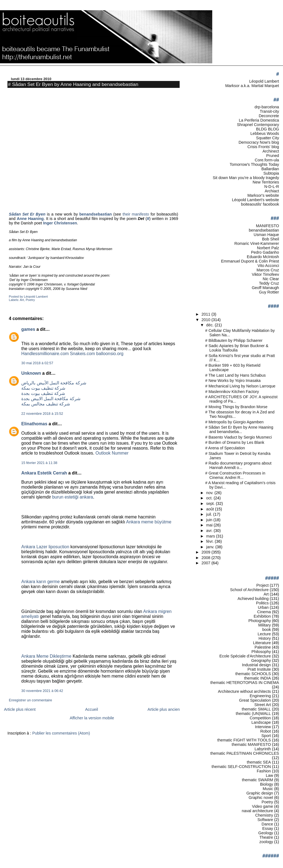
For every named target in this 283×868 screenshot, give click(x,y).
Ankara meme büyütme (149, 522)
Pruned (272, 156)
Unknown (31, 373)
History (265, 638)
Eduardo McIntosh (263, 257)
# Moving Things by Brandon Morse (236, 407)
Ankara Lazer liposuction (45, 547)
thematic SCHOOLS (253, 674)
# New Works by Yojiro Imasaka (233, 381)
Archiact (272, 191)
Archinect (271, 151)
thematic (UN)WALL (253, 714)
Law (269, 775)
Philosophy (261, 652)
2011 (206, 314)
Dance (268, 824)
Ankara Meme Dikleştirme (46, 656)
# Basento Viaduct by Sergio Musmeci (239, 437)
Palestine (263, 647)
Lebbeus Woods (265, 133)
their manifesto (136, 214)
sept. (211, 504)
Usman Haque (266, 235)
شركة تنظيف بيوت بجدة (43, 393)
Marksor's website (263, 195)
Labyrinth (263, 749)
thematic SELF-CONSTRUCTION (241, 767)
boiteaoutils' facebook (260, 204)
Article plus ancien (164, 709)
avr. (210, 531)
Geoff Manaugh (265, 288)
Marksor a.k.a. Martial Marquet (252, 86)
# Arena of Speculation (225, 448)
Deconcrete (269, 116)
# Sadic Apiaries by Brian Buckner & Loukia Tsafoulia (237, 348)
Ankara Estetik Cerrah (44, 473)
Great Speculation (255, 700)
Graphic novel (261, 798)
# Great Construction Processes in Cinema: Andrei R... (235, 475)
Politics (262, 603)
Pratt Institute (259, 669)
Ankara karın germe (40, 582)
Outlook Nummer (112, 453)
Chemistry (264, 815)
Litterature (262, 643)
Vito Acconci (268, 266)
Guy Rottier (269, 292)
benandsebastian (264, 230)
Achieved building (253, 599)
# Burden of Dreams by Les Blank (235, 442)
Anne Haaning (30, 219)
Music (268, 789)
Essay (268, 828)
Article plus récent (20, 709)
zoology (266, 842)
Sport (266, 736)
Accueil (91, 709)
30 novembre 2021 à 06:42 (42, 691)
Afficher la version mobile (92, 718)
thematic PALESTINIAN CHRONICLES (245, 753)
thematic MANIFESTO (251, 744)
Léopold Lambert (264, 81)
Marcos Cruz (268, 270)
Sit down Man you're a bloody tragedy (246, 178)
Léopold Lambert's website (255, 200)
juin (210, 520)
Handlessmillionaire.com (45, 354)
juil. (210, 514)
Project (262, 585)
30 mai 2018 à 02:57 (37, 363)
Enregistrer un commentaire (30, 700)
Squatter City (268, 138)
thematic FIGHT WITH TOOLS (244, 740)
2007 (206, 563)
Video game (263, 806)
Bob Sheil (270, 239)
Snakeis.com (82, 354)
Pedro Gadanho (265, 252)
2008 (206, 558)
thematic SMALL (256, 709)
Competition (260, 718)
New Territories (266, 182)
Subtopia (271, 173)
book (267, 630)
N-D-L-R (272, 187)
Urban (263, 607)
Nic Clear (271, 279)
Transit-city (269, 111)
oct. (210, 498)
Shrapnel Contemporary (258, 125)
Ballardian (270, 169)
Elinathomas (34, 424)
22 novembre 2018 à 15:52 (42, 414)
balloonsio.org (110, 354)
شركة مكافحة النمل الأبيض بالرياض (54, 383)
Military (265, 625)
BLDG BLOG (268, 129)
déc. (210, 325)
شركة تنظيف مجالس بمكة (46, 404)
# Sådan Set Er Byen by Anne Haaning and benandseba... (239, 429)
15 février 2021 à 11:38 (39, 463)
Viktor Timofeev (265, 274)
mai (210, 525)
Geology (266, 833)
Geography (261, 660)
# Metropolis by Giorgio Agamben (234, 422)
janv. (211, 547)
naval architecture (257, 811)
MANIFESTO (268, 226)
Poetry (30, 300)
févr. (210, 541)
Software (265, 820)
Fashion (264, 771)
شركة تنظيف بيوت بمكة (43, 388)
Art (22, 300)
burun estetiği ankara (73, 497)
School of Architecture (249, 590)
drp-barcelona (267, 107)
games (28, 329)
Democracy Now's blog (259, 142)
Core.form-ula (267, 160)
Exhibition (262, 616)
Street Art (263, 705)
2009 (206, 552)
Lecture (264, 634)
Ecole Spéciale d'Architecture (245, 656)
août (211, 509)
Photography (260, 621)
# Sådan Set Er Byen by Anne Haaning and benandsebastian (73, 84)
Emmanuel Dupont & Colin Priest (250, 261)
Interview (263, 727)
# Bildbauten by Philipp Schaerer (234, 340)
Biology (267, 784)
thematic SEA (259, 762)
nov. (210, 493)
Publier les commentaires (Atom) (61, 733)
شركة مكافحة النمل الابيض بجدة (51, 399)
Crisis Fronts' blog (263, 147)
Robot (266, 731)
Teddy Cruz (269, 283)
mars (211, 536)
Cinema (264, 612)
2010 (206, 320)
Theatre (266, 837)
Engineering (260, 696)
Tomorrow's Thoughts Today (254, 164)
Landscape (261, 722)
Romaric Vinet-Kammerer (257, 243)
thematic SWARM (257, 780)
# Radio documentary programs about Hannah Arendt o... (239, 465)
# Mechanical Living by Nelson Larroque (240, 386)
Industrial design (256, 665)
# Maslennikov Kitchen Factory (232, 392)
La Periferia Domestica (259, 120)
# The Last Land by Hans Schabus (236, 375)
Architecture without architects (245, 691)
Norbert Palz (268, 248)
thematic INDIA (258, 678)
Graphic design (260, 793)
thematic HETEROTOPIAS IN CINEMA (245, 683)
